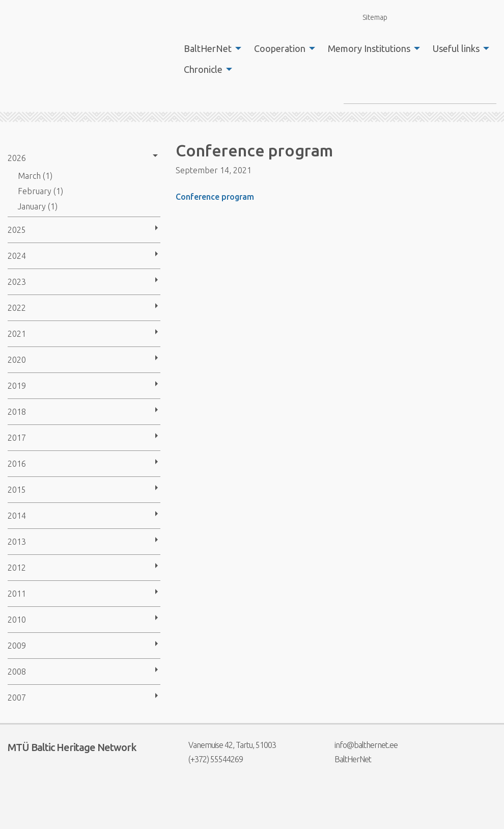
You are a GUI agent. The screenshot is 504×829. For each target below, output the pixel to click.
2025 (17, 230)
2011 (17, 594)
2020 (17, 360)
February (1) (40, 191)
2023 (17, 282)
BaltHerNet (208, 48)
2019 (17, 386)
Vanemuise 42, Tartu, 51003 (226, 745)
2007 (17, 698)
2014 (17, 516)
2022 (17, 308)
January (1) (38, 206)
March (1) (35, 176)
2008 (17, 672)
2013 (17, 542)
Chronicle (203, 69)
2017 (17, 438)
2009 (17, 646)
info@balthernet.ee (360, 745)
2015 (17, 490)
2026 (17, 158)
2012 (17, 568)
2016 (17, 464)
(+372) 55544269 (209, 759)
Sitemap (369, 17)
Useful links (456, 48)
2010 (17, 620)
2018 (17, 412)
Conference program (215, 197)
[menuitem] (210, 48)
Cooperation (280, 48)
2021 (17, 334)
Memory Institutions (369, 48)
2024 (17, 256)
